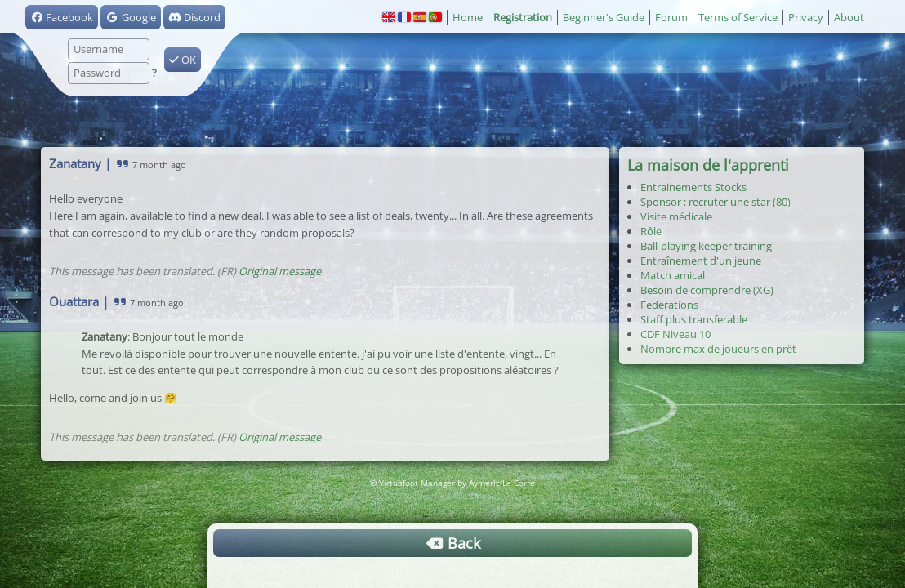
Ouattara (74, 301)
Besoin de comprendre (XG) (707, 290)
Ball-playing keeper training (706, 246)
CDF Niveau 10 (675, 334)
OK (183, 60)
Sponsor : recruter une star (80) (716, 202)
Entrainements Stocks (693, 187)
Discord (194, 17)
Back (452, 543)
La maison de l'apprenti (708, 165)
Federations (669, 305)
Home (468, 17)
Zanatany (75, 163)
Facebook (62, 17)
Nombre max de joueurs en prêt (718, 349)
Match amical (673, 275)
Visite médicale (676, 216)
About (849, 17)
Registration (523, 17)
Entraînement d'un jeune (701, 261)
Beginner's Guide (604, 17)
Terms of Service (738, 17)
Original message (280, 271)
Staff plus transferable (694, 319)
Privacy (806, 17)
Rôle (651, 231)
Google (130, 17)
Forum (671, 17)
